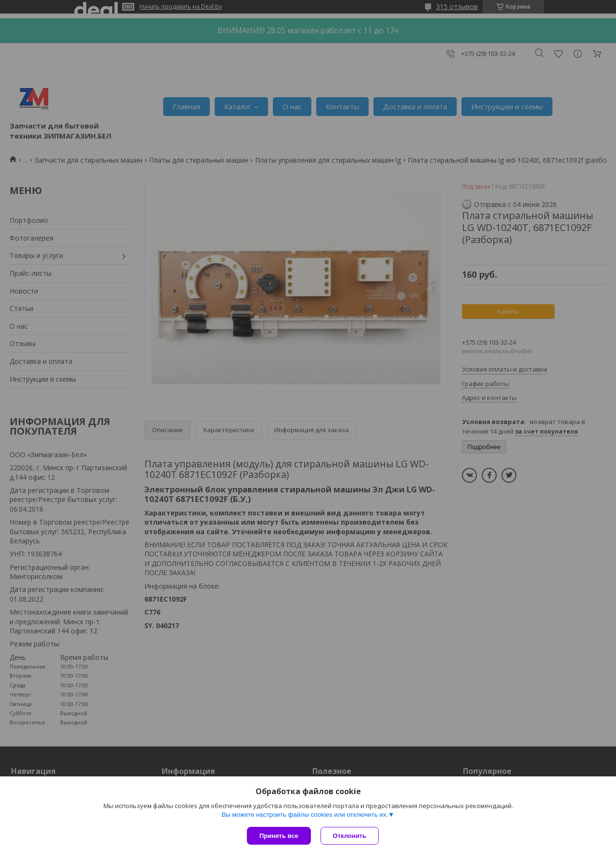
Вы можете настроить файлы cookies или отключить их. (305, 815)
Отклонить (350, 836)
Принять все (279, 836)
